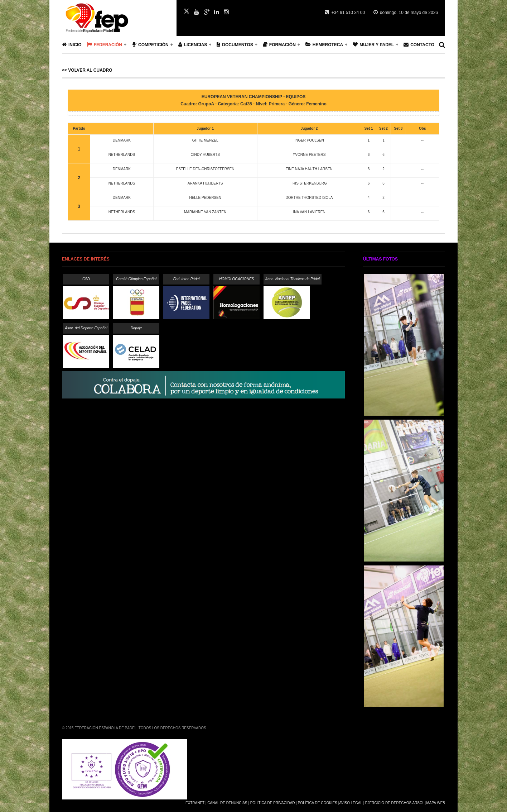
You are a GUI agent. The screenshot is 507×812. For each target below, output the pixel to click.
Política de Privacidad (273, 803)
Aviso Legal (351, 803)
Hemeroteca (324, 45)
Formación (279, 45)
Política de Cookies (318, 803)
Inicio (72, 45)
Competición (150, 45)
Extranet (195, 803)
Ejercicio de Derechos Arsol (395, 803)
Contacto (419, 45)
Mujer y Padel (373, 45)
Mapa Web (436, 803)
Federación (105, 45)
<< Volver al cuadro (87, 70)
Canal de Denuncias (227, 803)
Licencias (193, 45)
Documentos (235, 45)
